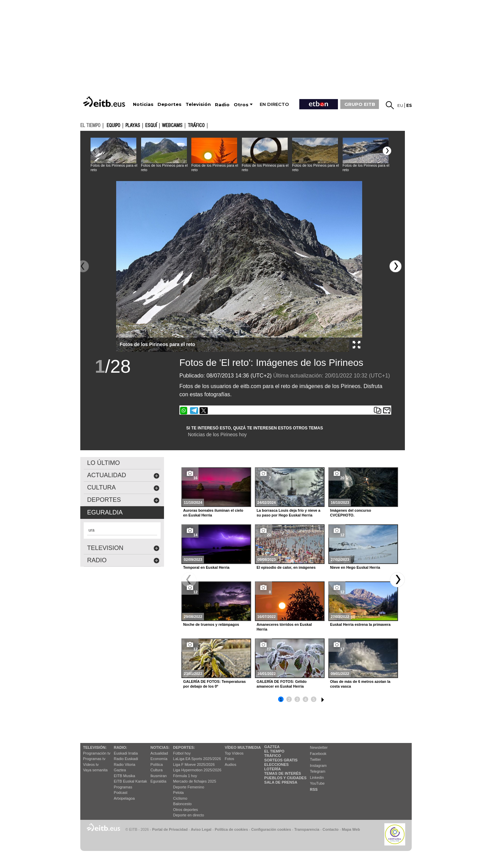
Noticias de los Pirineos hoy (217, 435)
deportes (123, 500)
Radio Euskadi (126, 759)
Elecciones (276, 764)
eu (400, 105)
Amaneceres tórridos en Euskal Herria (284, 627)
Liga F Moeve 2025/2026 (194, 764)
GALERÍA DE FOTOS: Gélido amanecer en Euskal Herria (282, 684)
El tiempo (274, 751)
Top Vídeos (234, 753)
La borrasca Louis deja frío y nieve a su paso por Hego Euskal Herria (289, 513)
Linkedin (317, 777)
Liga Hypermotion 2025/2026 (197, 770)
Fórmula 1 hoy (185, 776)
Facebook (318, 754)
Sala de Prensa (281, 782)
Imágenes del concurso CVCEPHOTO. (351, 513)
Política (156, 764)
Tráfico (196, 126)
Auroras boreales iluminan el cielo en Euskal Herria (213, 513)
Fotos (230, 759)
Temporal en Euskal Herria (206, 567)
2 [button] (289, 700)
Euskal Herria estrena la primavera (360, 624)
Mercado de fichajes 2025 (195, 781)
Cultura (156, 770)
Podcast (121, 793)
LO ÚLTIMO (104, 463)
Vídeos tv (91, 764)
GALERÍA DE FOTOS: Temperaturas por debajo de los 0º (214, 684)
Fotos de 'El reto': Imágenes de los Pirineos (271, 363)
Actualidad (159, 753)
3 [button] (297, 700)
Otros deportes (186, 810)
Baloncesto (182, 804)
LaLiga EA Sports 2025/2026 (197, 759)
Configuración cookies (271, 829)
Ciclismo (180, 798)
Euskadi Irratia (126, 753)
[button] (387, 151)
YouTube (317, 783)
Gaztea (120, 770)
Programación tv (97, 753)
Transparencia (307, 829)
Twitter (315, 759)
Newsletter (319, 747)
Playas (133, 126)
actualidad (123, 475)
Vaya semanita (95, 770)
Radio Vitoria (125, 764)
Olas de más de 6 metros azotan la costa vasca (360, 684)
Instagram (318, 766)
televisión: (95, 747)
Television (123, 548)
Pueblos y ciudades (285, 778)
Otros (241, 105)
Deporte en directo (189, 815)
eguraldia (105, 512)
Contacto (331, 829)
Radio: (120, 747)
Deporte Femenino (189, 787)
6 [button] (322, 699)
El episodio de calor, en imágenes (286, 567)
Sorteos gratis (281, 760)
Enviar (387, 411)
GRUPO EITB (360, 104)
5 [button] (314, 700)
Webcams (172, 126)
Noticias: (160, 747)
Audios (231, 764)
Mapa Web (351, 829)
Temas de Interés (283, 773)
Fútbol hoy (182, 753)
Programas (123, 787)
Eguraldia (158, 781)
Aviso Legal (201, 829)
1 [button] (281, 700)
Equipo (113, 126)
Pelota (179, 793)
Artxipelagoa (124, 798)
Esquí (151, 126)
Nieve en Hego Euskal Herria (355, 567)
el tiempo (90, 125)
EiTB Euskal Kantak (130, 781)
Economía (159, 759)
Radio (123, 560)
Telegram (318, 771)
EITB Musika (124, 776)
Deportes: (184, 747)
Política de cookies (231, 829)
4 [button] (306, 700)
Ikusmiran (159, 776)
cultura (123, 488)
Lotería (272, 769)
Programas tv (94, 759)
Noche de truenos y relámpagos (211, 624)
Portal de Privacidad (170, 829)
